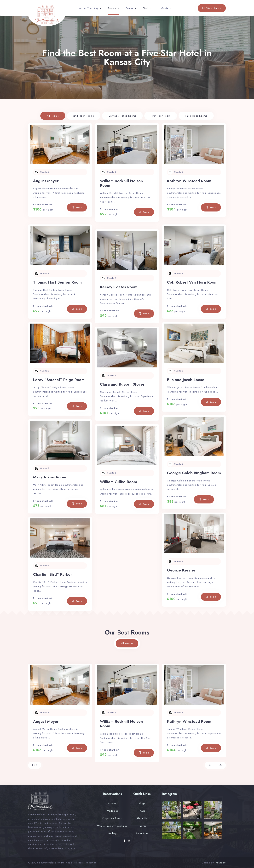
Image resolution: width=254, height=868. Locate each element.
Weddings (112, 811)
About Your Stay (89, 8)
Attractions (142, 833)
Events (129, 8)
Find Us (147, 8)
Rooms (112, 8)
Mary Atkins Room (50, 477)
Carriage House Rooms (122, 116)
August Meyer (46, 181)
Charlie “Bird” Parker (53, 574)
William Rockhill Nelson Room (121, 183)
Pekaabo (221, 863)
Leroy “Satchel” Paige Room (59, 380)
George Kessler (181, 570)
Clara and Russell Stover (122, 384)
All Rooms (53, 116)
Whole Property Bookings (112, 826)
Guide (165, 8)
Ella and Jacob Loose (186, 380)
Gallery (112, 833)
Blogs (142, 803)
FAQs (142, 811)
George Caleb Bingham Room (194, 473)
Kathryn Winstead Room (189, 181)
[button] (210, 765)
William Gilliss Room (118, 482)
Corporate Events (112, 818)
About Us (142, 818)
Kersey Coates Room (119, 287)
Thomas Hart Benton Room (57, 282)
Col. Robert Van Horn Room (192, 282)
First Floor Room (161, 116)
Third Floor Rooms (196, 116)
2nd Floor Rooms (84, 116)
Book (79, 207)
